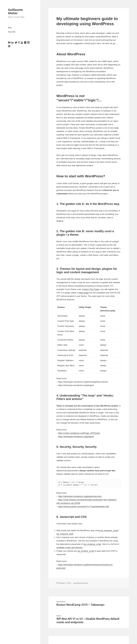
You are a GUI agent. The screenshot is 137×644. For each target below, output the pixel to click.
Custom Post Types (91, 289)
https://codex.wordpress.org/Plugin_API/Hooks (79, 433)
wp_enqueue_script (109, 530)
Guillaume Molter (15, 11)
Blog (10, 28)
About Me (12, 32)
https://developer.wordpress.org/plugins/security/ (80, 496)
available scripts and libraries (69, 548)
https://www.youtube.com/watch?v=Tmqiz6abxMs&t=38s (84, 507)
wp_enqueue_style (65, 534)
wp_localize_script (86, 551)
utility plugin (84, 293)
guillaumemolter (82, 583)
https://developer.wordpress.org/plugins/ (76, 437)
